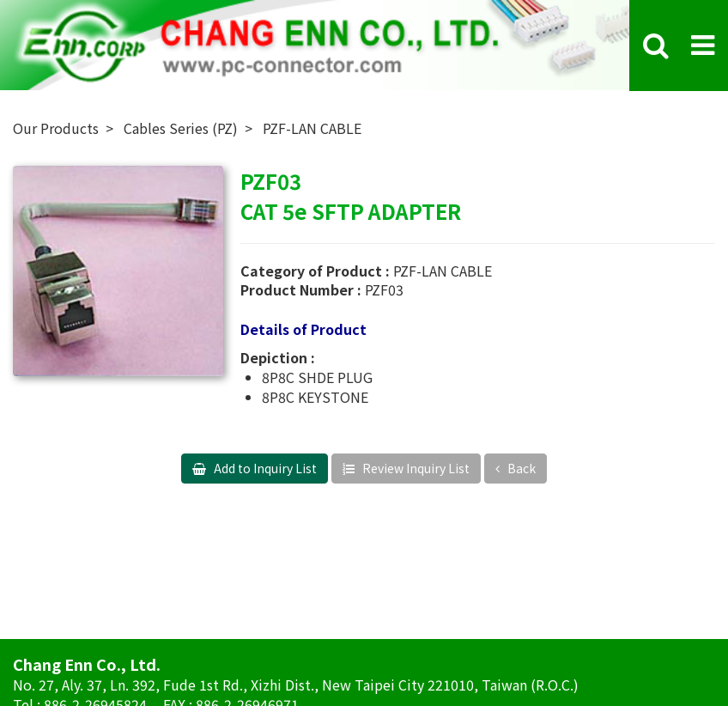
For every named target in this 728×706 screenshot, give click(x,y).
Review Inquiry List (415, 468)
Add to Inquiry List (264, 468)
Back (520, 468)
